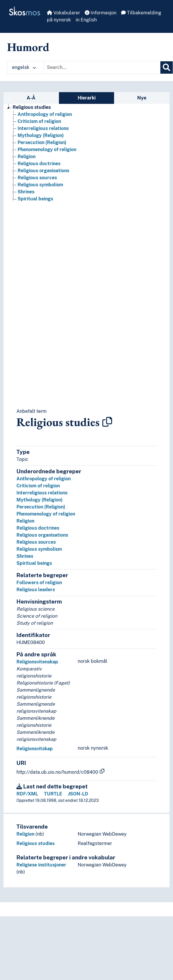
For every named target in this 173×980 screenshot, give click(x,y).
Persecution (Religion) (41, 507)
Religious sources (36, 542)
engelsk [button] (24, 67)
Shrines (25, 556)
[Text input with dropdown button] (102, 67)
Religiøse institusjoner (41, 865)
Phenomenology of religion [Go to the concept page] (47, 149)
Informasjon (101, 13)
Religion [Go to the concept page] (27, 157)
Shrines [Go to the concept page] (26, 192)
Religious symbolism (39, 549)
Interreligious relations (42, 493)
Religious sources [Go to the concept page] (37, 178)
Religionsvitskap (35, 749)
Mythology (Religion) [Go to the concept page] (41, 135)
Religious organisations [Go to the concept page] (43, 171)
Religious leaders (36, 590)
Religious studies (35, 843)
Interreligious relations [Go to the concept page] (43, 128)
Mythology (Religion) (39, 500)
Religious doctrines (38, 528)
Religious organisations (42, 535)
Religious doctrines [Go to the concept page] (39, 164)
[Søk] (167, 67)
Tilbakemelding (141, 13)
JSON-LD (78, 794)
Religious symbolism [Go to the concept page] (40, 185)
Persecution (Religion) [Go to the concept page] (42, 142)
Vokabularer (63, 13)
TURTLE (53, 794)
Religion (25, 521)
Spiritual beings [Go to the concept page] (35, 199)
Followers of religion (39, 583)
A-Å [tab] (31, 98)
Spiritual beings (34, 563)
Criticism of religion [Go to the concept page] (39, 121)
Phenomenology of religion (46, 514)
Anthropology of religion (44, 479)
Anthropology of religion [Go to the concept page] (45, 114)
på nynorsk (59, 20)
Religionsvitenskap (37, 662)
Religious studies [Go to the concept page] (32, 107)
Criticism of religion (38, 486)
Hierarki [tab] (87, 98)
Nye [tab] (142, 98)
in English (86, 20)
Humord (28, 47)
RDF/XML (27, 794)
